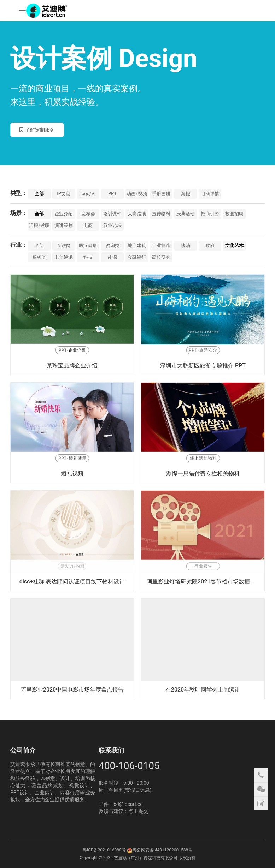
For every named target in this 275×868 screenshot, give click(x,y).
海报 (186, 194)
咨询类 (113, 246)
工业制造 (161, 246)
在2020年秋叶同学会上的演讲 (203, 690)
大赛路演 (137, 214)
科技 (88, 257)
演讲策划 (64, 225)
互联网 (64, 246)
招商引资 (210, 214)
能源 (112, 257)
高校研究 (161, 257)
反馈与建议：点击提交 (123, 811)
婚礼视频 (72, 474)
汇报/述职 (39, 225)
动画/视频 (137, 194)
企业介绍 (64, 214)
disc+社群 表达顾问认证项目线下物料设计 (72, 582)
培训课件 (112, 214)
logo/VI (88, 194)
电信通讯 (64, 257)
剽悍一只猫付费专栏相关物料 (203, 474)
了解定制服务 (37, 130)
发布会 (88, 214)
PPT (112, 194)
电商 (88, 225)
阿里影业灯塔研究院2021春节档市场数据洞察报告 (206, 582)
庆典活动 (186, 214)
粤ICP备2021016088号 (104, 850)
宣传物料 (161, 214)
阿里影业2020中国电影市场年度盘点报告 (72, 690)
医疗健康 (88, 246)
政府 (210, 246)
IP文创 (64, 194)
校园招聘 (234, 214)
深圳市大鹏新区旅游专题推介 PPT (203, 366)
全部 (39, 194)
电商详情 (210, 194)
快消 (186, 246)
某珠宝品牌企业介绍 (72, 366)
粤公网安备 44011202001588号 (162, 850)
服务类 (39, 257)
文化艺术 (234, 246)
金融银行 (137, 257)
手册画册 (161, 194)
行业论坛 (112, 225)
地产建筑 (137, 246)
